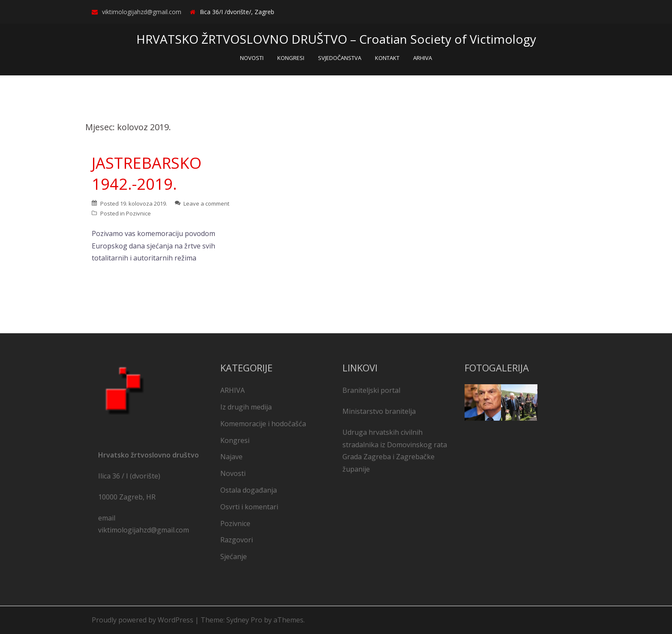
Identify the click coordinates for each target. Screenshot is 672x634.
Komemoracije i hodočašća (263, 424)
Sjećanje (234, 556)
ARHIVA (423, 58)
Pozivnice (138, 213)
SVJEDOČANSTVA (340, 58)
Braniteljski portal (371, 390)
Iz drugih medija (246, 407)
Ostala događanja (249, 490)
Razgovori (237, 540)
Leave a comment (206, 203)
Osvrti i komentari (249, 507)
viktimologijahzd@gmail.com (142, 12)
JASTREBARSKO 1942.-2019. (147, 173)
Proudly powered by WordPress (142, 620)
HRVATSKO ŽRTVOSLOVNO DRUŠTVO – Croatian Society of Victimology (336, 39)
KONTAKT (387, 58)
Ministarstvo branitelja (379, 411)
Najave (231, 457)
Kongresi (235, 440)
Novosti (233, 473)
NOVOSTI (252, 58)
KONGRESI (291, 58)
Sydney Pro (244, 620)
